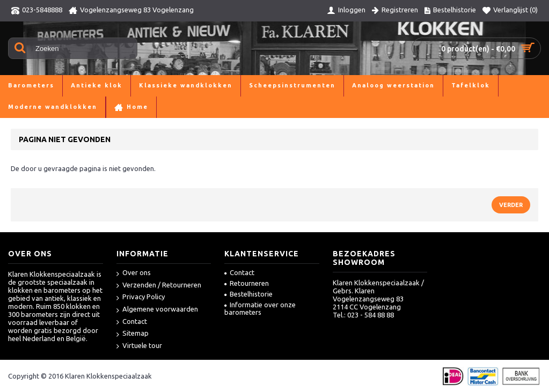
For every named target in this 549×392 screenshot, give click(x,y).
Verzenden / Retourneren (159, 286)
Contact (132, 322)
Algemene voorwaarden (157, 310)
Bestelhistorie (248, 294)
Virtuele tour (139, 346)
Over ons (134, 273)
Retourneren (247, 283)
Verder (511, 205)
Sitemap (133, 334)
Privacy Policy (141, 297)
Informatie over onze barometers (260, 308)
